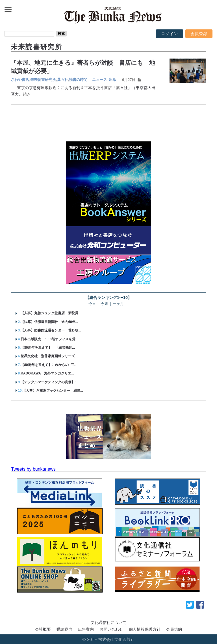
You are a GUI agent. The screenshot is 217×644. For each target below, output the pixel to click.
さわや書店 (20, 80)
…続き (25, 94)
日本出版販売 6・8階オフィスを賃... (49, 339)
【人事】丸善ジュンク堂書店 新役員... (51, 313)
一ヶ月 (118, 304)
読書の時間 (78, 80)
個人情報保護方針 (145, 629)
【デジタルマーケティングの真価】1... (50, 382)
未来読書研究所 (43, 80)
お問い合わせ (111, 629)
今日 (92, 304)
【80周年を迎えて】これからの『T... (48, 365)
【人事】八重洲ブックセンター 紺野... (53, 391)
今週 (104, 304)
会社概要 (43, 629)
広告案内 (86, 629)
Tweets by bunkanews (33, 469)
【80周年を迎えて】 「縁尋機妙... (48, 348)
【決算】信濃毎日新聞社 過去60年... (49, 322)
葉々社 (63, 80)
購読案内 (64, 629)
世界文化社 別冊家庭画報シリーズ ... (51, 356)
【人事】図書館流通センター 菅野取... (51, 330)
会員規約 (174, 629)
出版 (113, 80)
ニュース (99, 80)
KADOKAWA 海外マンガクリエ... (47, 373)
